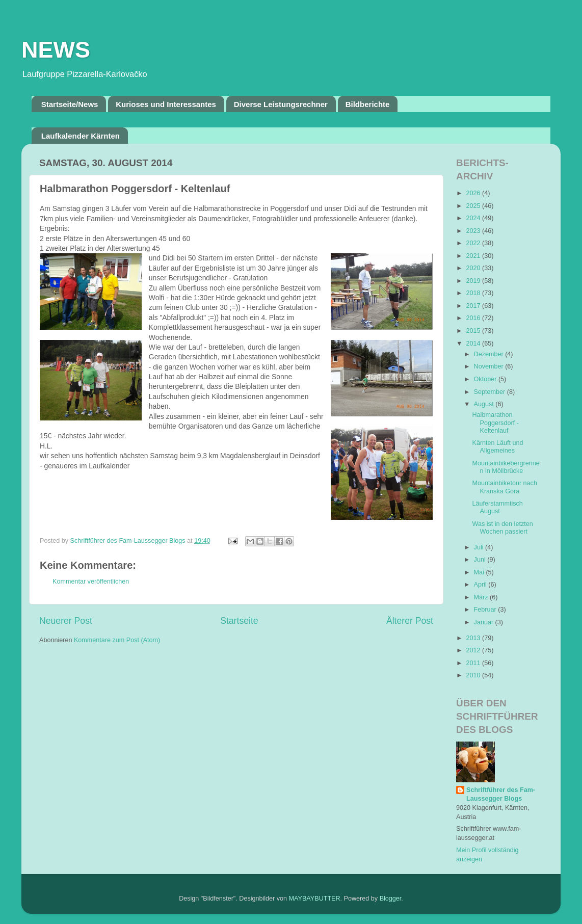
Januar (485, 622)
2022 (474, 243)
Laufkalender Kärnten (81, 136)
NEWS (56, 50)
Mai (480, 572)
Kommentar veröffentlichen (91, 582)
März (482, 597)
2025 (474, 206)
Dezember (490, 354)
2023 (474, 231)
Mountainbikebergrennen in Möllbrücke (506, 467)
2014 (474, 344)
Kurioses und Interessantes (166, 104)
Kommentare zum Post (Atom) (117, 640)
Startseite (239, 621)
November (490, 366)
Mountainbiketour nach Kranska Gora (504, 487)
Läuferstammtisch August (497, 507)
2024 (474, 218)
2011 (474, 663)
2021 (474, 256)
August (485, 404)
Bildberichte (368, 104)
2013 (474, 638)
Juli (480, 547)
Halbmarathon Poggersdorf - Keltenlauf (495, 423)
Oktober (486, 379)
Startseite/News (70, 104)
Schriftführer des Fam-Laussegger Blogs (501, 795)
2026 (474, 193)
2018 (474, 293)
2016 (474, 318)
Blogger (391, 899)
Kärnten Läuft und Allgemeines (497, 447)
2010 (474, 675)
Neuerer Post (66, 621)
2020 (474, 268)
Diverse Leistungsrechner (281, 104)
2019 (474, 281)
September (491, 392)
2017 (474, 306)
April (481, 585)
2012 (474, 650)
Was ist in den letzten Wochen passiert (502, 528)
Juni (481, 560)
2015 (474, 331)
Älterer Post (410, 621)
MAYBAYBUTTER (315, 899)
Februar (486, 610)
